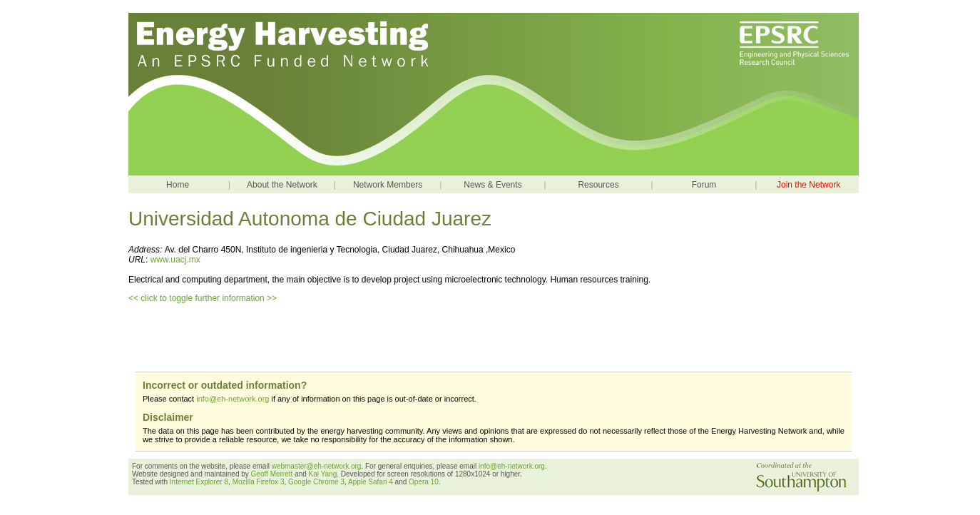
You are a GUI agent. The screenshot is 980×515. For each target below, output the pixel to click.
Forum (704, 185)
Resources (598, 185)
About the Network (282, 185)
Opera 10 (424, 482)
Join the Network (808, 185)
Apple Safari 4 (371, 482)
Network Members (388, 185)
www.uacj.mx (175, 260)
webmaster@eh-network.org (317, 466)
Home (178, 185)
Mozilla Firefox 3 (259, 482)
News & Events (492, 185)
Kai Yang (323, 474)
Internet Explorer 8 (199, 482)
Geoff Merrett (273, 474)
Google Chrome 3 (316, 482)
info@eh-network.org (233, 399)
